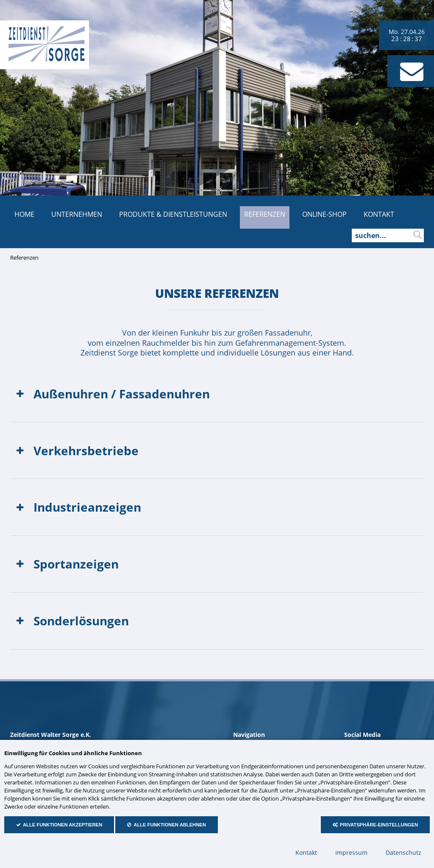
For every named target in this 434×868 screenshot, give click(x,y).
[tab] (217, 393)
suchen (417, 235)
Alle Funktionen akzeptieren (63, 825)
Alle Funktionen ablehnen (170, 825)
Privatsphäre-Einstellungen (379, 825)
